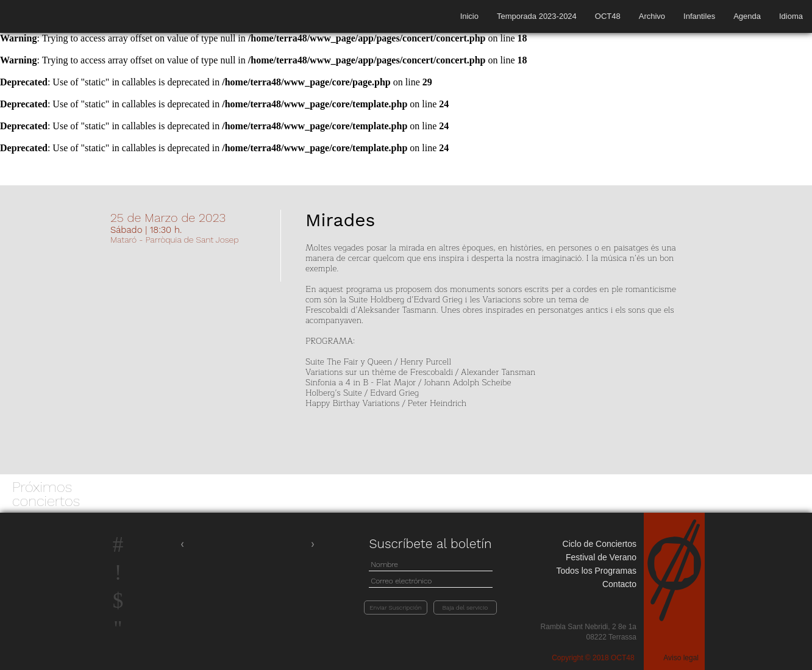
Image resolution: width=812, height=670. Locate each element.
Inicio (469, 16)
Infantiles (699, 16)
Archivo (652, 16)
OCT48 (608, 16)
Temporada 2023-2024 (537, 16)
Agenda (747, 16)
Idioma (791, 16)
